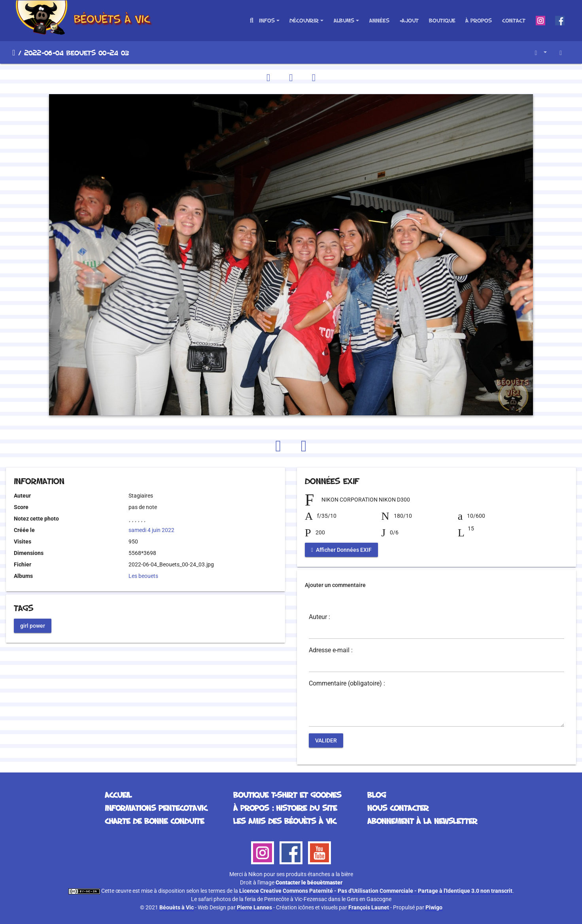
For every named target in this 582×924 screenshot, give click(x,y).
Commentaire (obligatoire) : (347, 684)
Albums (344, 20)
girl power (33, 625)
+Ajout (409, 20)
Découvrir (304, 20)
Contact (514, 20)
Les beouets (143, 576)
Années (379, 20)
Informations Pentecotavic (156, 808)
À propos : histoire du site (285, 808)
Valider (326, 740)
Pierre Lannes (254, 907)
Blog (377, 795)
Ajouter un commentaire (335, 585)
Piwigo (434, 907)
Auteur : (319, 617)
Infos (267, 20)
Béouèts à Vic (177, 907)
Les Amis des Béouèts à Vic (285, 821)
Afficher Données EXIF (341, 550)
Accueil (14, 53)
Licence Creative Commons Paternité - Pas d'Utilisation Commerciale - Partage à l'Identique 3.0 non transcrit (376, 891)
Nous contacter (398, 808)
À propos (479, 20)
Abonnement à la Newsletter (422, 821)
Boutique (442, 20)
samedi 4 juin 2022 (151, 530)
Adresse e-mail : (331, 650)
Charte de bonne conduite (154, 821)
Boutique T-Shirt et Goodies (287, 795)
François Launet (369, 907)
